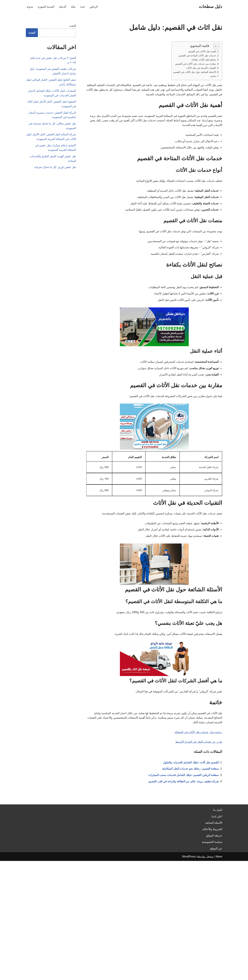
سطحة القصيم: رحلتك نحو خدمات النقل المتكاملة (190, 772)
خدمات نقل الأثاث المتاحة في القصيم (197, 55)
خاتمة (213, 77)
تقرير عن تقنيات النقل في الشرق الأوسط (199, 745)
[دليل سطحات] (210, 7)
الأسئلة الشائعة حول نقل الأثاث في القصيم (195, 72)
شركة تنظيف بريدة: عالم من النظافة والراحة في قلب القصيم (184, 785)
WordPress (189, 976)
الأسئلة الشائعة (214, 942)
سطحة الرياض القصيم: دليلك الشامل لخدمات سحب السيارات (184, 779)
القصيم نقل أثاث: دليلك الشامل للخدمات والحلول (191, 766)
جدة (83, 7)
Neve (219, 976)
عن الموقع (216, 968)
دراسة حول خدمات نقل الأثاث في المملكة (198, 736)
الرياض (94, 7)
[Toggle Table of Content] (215, 46)
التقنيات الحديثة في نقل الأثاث (201, 68)
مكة (73, 7)
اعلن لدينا (217, 935)
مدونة (30, 7)
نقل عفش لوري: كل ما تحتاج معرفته (55, 169)
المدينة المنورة (46, 7)
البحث (73, 26)
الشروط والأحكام (212, 948)
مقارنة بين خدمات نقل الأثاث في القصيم (196, 64)
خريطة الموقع (214, 955)
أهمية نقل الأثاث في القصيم (202, 51)
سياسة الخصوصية (212, 961)
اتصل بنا (218, 929)
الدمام (63, 7)
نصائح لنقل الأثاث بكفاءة (204, 60)
